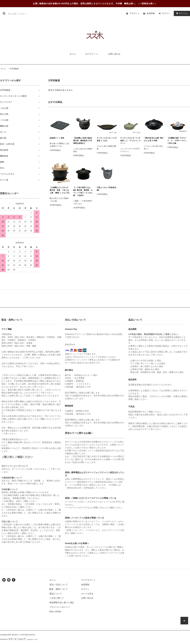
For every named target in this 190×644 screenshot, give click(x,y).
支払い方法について (59, 585)
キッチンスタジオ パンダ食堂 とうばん (107, 139)
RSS (52, 612)
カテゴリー (92, 54)
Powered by (19, 639)
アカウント (134, 13)
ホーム (73, 54)
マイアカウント (88, 580)
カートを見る (87, 594)
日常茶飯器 (14, 69)
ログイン (166, 13)
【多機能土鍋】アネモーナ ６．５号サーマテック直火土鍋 (178, 141)
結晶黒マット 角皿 (57, 138)
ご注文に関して (57, 598)
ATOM (58, 612)
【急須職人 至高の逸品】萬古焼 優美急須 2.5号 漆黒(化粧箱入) (83, 141)
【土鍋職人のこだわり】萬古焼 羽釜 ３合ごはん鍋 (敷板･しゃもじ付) (59, 190)
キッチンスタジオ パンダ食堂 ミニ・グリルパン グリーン (130, 141)
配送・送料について (59, 589)
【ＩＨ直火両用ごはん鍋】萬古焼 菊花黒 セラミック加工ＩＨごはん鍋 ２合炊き (83, 191)
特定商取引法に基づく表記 (62, 602)
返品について (56, 594)
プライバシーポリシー (60, 607)
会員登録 (151, 13)
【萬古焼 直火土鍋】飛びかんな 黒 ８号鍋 (154, 139)
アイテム (181, 13)
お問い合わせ (114, 54)
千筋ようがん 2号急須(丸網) (107, 189)
